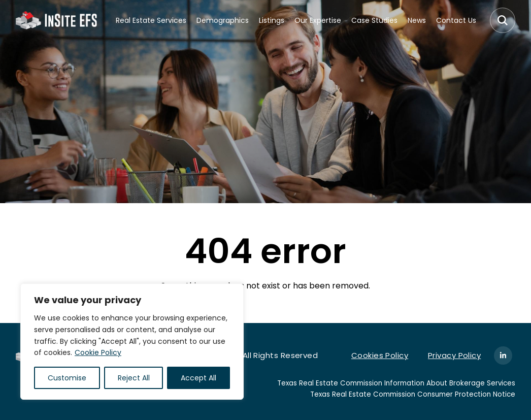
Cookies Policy (380, 355)
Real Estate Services (151, 20)
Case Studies (374, 20)
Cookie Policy (98, 352)
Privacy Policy (454, 355)
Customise (67, 378)
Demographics (223, 20)
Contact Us (456, 20)
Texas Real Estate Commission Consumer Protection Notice (413, 394)
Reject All (134, 378)
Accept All (198, 378)
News (417, 20)
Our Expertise (318, 20)
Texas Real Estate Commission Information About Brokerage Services (396, 383)
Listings (272, 20)
